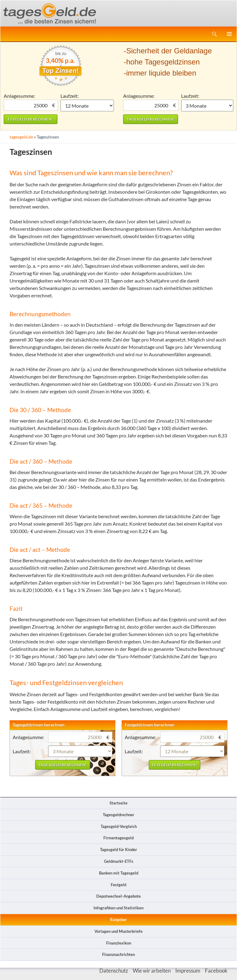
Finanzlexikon (119, 943)
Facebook (216, 971)
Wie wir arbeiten (152, 971)
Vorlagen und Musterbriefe (118, 931)
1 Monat (87, 105)
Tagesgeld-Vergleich (119, 826)
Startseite (118, 803)
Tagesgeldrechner (118, 815)
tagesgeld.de (21, 137)
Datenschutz (114, 971)
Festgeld (118, 885)
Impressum (188, 971)
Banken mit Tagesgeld (119, 873)
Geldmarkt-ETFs (119, 861)
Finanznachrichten (118, 954)
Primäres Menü (229, 34)
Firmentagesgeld (118, 838)
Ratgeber (118, 920)
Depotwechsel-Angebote (118, 896)
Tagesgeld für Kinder (118, 850)
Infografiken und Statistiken (118, 908)
